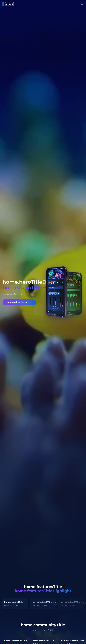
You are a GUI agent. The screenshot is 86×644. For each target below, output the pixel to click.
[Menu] (82, 4)
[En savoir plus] (27, 603)
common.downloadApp (19, 304)
